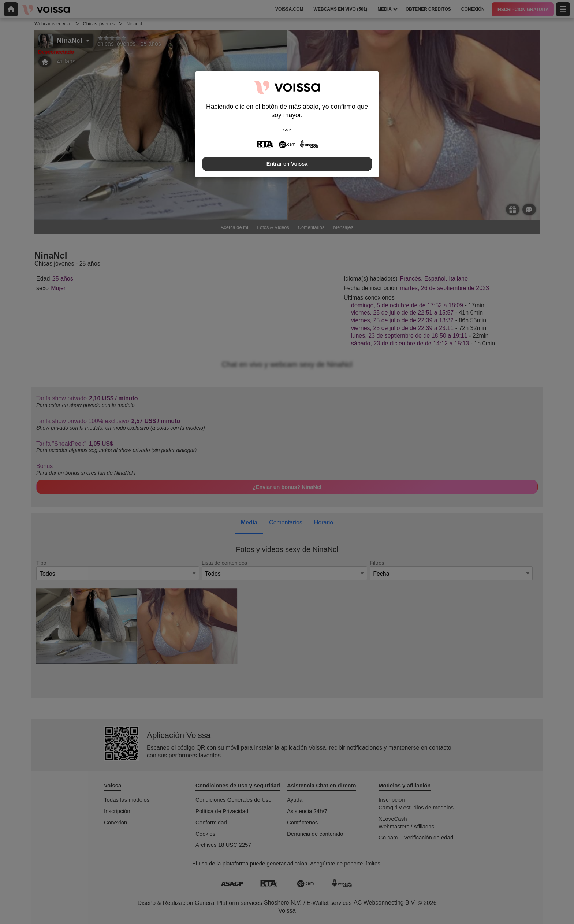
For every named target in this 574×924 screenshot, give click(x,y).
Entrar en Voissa (287, 164)
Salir (287, 130)
